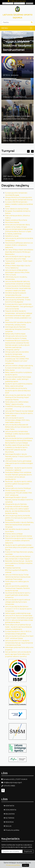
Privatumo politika (12, 830)
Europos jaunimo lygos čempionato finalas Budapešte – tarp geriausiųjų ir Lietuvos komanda (19, 306)
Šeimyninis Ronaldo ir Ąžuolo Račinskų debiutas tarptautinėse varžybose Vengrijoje (19, 525)
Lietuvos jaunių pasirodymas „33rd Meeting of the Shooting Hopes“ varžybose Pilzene (18, 397)
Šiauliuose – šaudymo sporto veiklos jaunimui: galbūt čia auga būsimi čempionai (18, 484)
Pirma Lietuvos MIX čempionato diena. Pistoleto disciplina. (17, 139)
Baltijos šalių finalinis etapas (15, 334)
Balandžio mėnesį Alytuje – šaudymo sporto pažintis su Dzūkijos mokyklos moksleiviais (19, 563)
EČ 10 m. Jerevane (11, 75)
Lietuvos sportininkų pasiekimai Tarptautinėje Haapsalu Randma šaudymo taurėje (17, 588)
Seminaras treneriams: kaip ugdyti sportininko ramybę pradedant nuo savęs (18, 318)
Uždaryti (26, 865)
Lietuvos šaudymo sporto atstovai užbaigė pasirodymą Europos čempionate (18, 602)
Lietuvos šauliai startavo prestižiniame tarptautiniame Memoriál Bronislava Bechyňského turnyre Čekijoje (19, 441)
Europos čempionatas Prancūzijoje (18, 377)
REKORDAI (10, 822)
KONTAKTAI (10, 806)
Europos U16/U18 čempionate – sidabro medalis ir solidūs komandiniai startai (19, 204)
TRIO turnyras (10, 275)
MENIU (5, 28)
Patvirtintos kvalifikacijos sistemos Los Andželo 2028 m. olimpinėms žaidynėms (19, 245)
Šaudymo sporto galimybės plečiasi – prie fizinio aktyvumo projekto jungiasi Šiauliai (19, 547)
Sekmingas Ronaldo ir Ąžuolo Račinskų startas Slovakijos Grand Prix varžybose (19, 500)
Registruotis (28, 851)
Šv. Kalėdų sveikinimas (13, 234)
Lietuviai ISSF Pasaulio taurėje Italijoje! (19, 411)
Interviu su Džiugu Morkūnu (15, 97)
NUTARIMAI (10, 818)
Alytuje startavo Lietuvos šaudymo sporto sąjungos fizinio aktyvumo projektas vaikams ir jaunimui (18, 654)
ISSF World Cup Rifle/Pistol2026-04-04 (14, 178)
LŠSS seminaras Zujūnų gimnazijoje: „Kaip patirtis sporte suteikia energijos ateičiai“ (19, 463)
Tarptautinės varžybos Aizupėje (17, 297)
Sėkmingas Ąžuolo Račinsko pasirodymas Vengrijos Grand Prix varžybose (17, 329)
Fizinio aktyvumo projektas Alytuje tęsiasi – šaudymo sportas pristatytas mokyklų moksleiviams (18, 627)
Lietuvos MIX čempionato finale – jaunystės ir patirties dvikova (17, 117)
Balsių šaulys (10, 370)
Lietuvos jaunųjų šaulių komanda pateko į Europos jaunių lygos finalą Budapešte (18, 518)
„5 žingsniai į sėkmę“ (12, 350)
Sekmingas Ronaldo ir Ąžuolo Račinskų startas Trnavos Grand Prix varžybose (18, 456)
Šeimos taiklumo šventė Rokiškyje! (18, 488)
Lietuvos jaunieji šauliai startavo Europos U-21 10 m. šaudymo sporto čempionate (18, 609)
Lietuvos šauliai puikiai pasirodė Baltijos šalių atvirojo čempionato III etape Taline (18, 427)
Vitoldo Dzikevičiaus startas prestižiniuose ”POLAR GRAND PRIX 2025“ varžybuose (19, 493)
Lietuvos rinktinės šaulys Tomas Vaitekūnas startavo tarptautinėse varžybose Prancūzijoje (18, 577)
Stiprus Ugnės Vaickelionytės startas (19, 536)
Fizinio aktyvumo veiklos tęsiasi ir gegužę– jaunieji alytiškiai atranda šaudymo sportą (18, 511)
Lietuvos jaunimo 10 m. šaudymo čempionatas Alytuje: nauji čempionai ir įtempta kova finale (19, 643)
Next (31, 42)
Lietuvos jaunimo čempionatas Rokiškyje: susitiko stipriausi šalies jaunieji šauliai (17, 434)
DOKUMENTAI (11, 810)
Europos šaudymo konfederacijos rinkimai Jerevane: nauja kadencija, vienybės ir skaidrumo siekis (18, 288)
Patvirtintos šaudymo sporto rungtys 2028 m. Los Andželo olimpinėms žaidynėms (19, 541)
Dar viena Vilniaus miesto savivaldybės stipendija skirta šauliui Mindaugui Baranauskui (19, 252)
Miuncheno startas (12, 222)
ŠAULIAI (8, 826)
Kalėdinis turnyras (12, 236)
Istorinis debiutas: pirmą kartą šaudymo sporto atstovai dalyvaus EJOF (18, 391)
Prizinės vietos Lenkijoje (14, 534)
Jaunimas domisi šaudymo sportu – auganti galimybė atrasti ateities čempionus (18, 595)
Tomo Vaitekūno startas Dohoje (17, 209)
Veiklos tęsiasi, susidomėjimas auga (18, 613)
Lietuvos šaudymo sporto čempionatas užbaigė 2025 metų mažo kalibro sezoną (17, 420)
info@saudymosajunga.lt (18, 1)
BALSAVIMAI (10, 814)
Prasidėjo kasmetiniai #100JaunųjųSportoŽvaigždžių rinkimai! (16, 570)
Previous (4, 42)
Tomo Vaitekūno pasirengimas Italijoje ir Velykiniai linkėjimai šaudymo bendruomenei (17, 41)
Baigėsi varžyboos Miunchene (16, 220)
